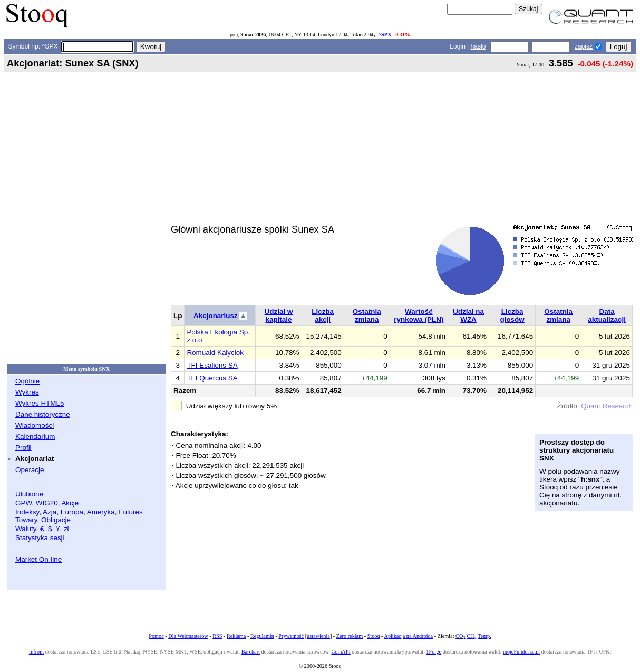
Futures (131, 512)
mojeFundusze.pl (521, 652)
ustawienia (318, 636)
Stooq (374, 636)
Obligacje (56, 520)
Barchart (251, 652)
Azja (50, 512)
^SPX (385, 35)
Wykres (27, 392)
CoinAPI (341, 652)
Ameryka (101, 512)
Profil (23, 448)
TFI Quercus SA (212, 378)
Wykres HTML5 (40, 403)
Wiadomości (35, 425)
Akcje (70, 503)
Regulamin (262, 636)
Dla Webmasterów (188, 636)
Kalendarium (35, 436)
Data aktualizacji (607, 315)
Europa (72, 512)
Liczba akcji (323, 315)
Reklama (236, 636)
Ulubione (29, 494)
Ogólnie (27, 381)
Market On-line (38, 559)
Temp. (484, 636)
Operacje (30, 470)
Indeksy (27, 512)
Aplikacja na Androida (409, 636)
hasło (478, 46)
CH (471, 636)
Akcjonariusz (216, 316)
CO (460, 636)
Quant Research (607, 406)
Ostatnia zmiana (367, 315)
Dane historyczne (43, 414)
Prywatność (291, 636)
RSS (217, 636)
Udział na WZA (468, 315)
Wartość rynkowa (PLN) (419, 315)
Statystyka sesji (40, 538)
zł (66, 529)
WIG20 (47, 503)
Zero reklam (350, 636)
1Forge (434, 652)
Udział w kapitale (279, 315)
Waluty (26, 529)
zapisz (584, 46)
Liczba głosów (512, 315)
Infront (36, 652)
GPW (23, 503)
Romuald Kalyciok (215, 353)
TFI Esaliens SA (212, 365)
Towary (26, 520)
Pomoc (156, 636)
